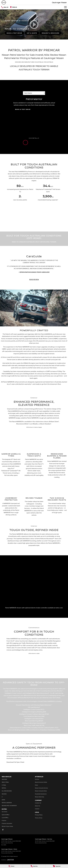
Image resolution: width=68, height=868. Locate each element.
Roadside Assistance (41, 794)
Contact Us (38, 803)
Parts (36, 785)
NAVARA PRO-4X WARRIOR (9, 806)
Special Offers (6, 815)
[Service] (34, 866)
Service (37, 779)
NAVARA (4, 794)
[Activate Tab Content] (25, 142)
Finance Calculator (7, 823)
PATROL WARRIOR (7, 803)
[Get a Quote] (32, 33)
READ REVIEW (34, 279)
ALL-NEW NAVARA (7, 791)
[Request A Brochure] (51, 33)
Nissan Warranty (39, 797)
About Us (37, 806)
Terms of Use (39, 818)
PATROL (4, 788)
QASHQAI (4, 779)
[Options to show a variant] (34, 93)
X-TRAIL (4, 785)
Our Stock (4, 812)
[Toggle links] (8, 860)
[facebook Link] (3, 830)
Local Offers (5, 818)
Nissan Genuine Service (41, 788)
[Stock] (11, 866)
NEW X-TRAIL (5, 782)
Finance (4, 820)
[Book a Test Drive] (14, 33)
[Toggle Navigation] (65, 7)
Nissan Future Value (7, 826)
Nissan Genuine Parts (41, 791)
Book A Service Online (41, 782)
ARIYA (3, 800)
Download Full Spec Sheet (15, 762)
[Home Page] (4, 2)
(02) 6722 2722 (9, 843)
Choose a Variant (34, 92)
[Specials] (57, 866)
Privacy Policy (39, 815)
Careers (37, 809)
